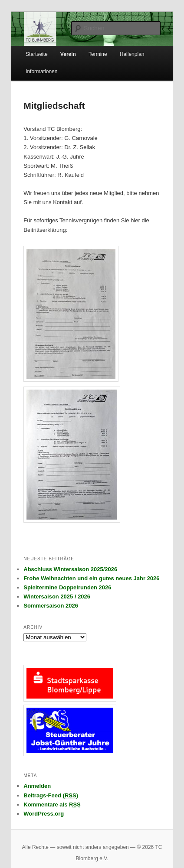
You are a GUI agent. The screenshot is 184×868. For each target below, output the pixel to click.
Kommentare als (52, 805)
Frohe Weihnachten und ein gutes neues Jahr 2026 (91, 578)
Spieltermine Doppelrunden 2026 (67, 587)
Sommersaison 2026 (51, 606)
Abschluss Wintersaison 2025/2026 (70, 569)
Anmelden (37, 786)
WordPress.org (44, 814)
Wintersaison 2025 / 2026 (57, 597)
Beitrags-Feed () (51, 796)
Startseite (37, 54)
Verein (68, 54)
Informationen (41, 72)
